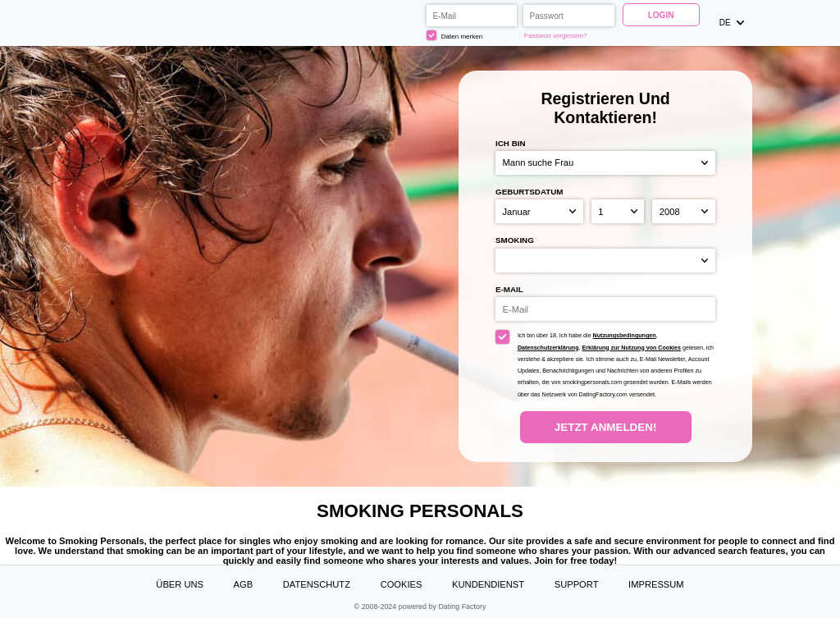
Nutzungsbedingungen (625, 336)
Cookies (402, 584)
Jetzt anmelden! (605, 427)
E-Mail (509, 289)
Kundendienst (488, 584)
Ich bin (510, 143)
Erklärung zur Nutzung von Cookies (632, 348)
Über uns (180, 584)
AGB (244, 584)
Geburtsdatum (529, 192)
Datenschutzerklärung (548, 348)
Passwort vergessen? (556, 36)
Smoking (515, 240)
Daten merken (454, 35)
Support (577, 584)
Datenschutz (317, 584)
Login (661, 15)
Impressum (656, 584)
